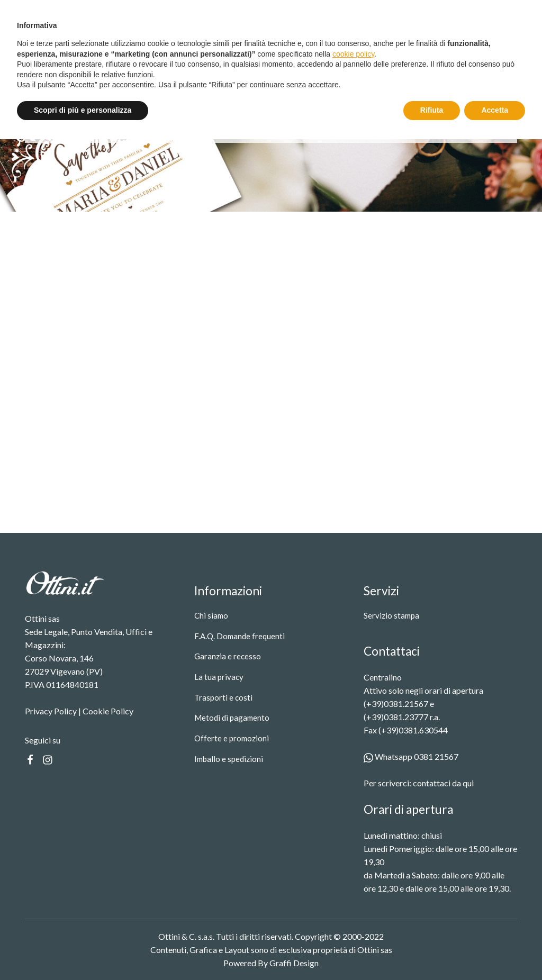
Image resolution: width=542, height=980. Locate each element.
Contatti (281, 54)
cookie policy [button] (353, 895)
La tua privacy (219, 677)
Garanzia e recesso (228, 656)
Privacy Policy (51, 711)
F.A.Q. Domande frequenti (240, 636)
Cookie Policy (108, 711)
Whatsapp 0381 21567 (411, 756)
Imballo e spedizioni (229, 759)
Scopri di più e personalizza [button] (83, 951)
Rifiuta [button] (432, 951)
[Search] (430, 54)
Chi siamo (211, 615)
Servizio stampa (232, 54)
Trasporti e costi (223, 697)
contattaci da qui (443, 783)
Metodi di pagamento (232, 718)
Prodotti (177, 54)
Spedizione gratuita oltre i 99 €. (293, 12)
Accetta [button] (495, 951)
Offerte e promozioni (232, 738)
